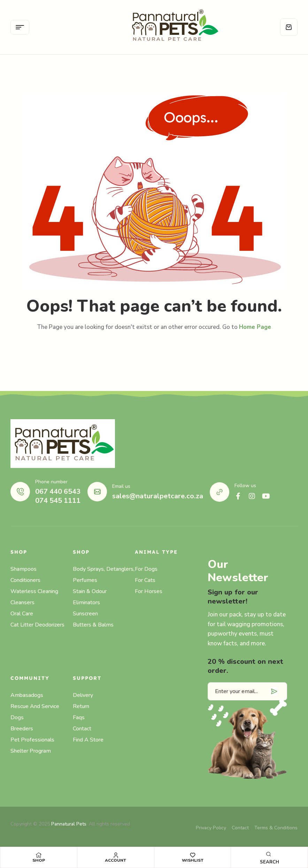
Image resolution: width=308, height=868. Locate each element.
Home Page (255, 327)
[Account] (116, 855)
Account (115, 860)
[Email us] (97, 492)
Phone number (51, 482)
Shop (39, 860)
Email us (121, 486)
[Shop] (39, 855)
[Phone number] (20, 492)
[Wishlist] (193, 855)
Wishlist (193, 860)
